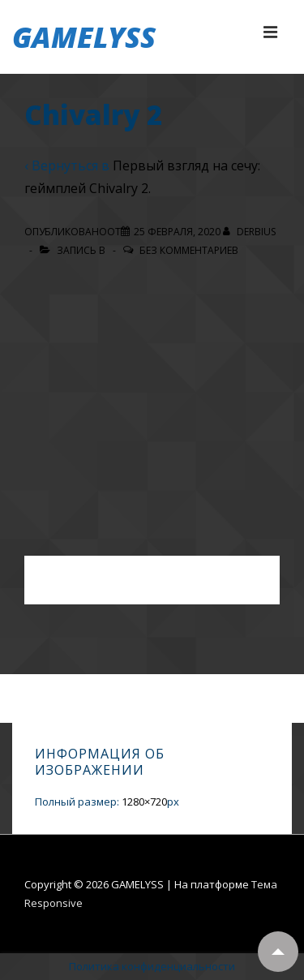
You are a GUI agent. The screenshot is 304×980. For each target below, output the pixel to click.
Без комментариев (189, 250)
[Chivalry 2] (177, 232)
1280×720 (144, 802)
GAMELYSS (84, 37)
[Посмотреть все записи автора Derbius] (249, 232)
